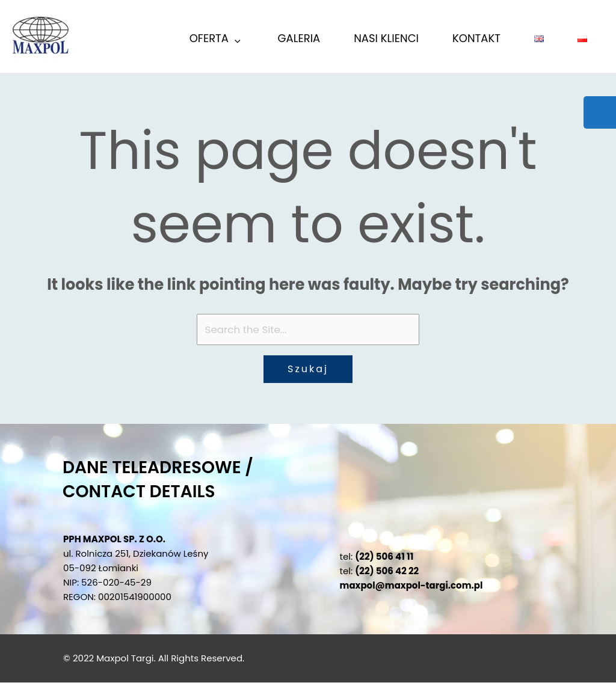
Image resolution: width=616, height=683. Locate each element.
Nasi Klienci (386, 38)
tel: (377, 557)
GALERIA (299, 38)
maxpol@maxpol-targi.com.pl (411, 586)
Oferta (216, 40)
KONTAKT (476, 38)
